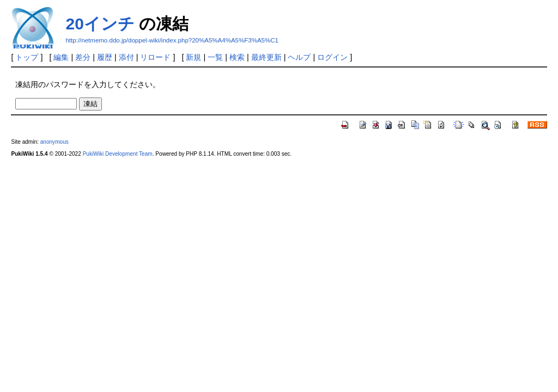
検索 (237, 57)
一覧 (215, 57)
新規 (193, 57)
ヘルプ (299, 57)
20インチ (100, 24)
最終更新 (266, 57)
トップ (27, 57)
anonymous (54, 142)
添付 (126, 57)
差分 (83, 57)
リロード (155, 57)
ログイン (332, 57)
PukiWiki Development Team (118, 154)
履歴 (105, 57)
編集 (61, 57)
